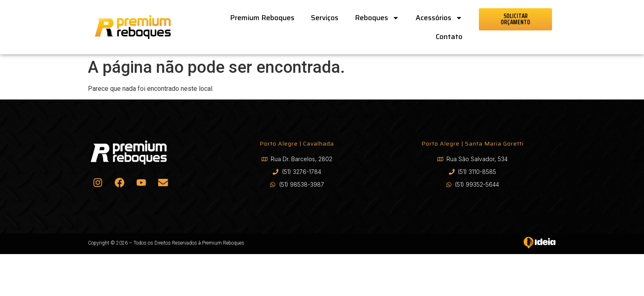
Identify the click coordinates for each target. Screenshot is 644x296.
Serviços (325, 18)
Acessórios (439, 18)
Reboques (377, 18)
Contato (449, 37)
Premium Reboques (262, 18)
